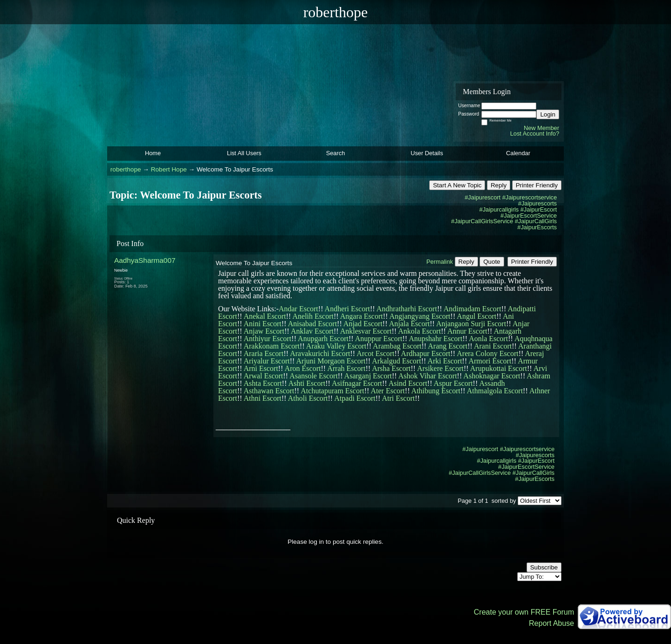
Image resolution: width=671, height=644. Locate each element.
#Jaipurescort (483, 197)
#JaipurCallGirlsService (482, 221)
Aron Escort (303, 368)
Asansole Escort (314, 376)
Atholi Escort (308, 398)
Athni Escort (263, 398)
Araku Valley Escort (336, 346)
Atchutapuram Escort (332, 391)
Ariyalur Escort (267, 361)
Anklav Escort (312, 331)
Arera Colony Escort (487, 353)
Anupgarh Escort (323, 339)
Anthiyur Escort (268, 339)
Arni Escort (261, 368)
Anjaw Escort (264, 331)
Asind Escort (408, 383)
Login (548, 114)
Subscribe (544, 567)
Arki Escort (445, 361)
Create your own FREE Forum (524, 612)
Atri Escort (399, 398)
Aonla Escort (488, 339)
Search (336, 153)
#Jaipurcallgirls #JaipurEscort (518, 209)
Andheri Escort (347, 309)
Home (153, 153)
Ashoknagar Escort (492, 376)
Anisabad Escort (312, 324)
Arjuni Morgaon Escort (331, 361)
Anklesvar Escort (366, 331)
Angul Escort (476, 316)
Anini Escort (263, 324)
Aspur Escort (453, 383)
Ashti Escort (307, 383)
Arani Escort (493, 346)
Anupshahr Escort (435, 339)
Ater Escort (387, 391)
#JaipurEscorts (537, 227)
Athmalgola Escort (495, 391)
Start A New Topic (457, 185)
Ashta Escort (263, 383)
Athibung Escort (436, 391)
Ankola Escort (419, 331)
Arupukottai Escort (499, 368)
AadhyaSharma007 (145, 260)
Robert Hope (169, 169)
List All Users (244, 153)
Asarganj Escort (368, 376)
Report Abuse (551, 623)
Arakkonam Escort (272, 346)
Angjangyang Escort (420, 316)
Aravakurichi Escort (320, 353)
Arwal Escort (264, 376)
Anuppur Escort (379, 339)
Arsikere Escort (440, 368)
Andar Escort (298, 309)
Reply (499, 185)
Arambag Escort (397, 346)
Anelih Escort (313, 316)
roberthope (126, 169)
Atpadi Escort (355, 398)
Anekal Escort (265, 316)
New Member (541, 128)
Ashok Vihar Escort (428, 376)
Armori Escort (490, 361)
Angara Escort (362, 316)
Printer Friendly (537, 185)
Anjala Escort (410, 324)
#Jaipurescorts (537, 203)
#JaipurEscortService (529, 216)
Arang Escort (448, 346)
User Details (427, 153)
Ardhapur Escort (425, 353)
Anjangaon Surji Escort (471, 324)
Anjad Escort (363, 324)
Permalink (440, 262)
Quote (492, 262)
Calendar (518, 153)
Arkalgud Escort (396, 361)
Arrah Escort (346, 368)
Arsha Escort (391, 368)
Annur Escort (467, 331)
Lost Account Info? (535, 134)
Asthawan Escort (269, 391)
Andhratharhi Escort (407, 309)
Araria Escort (264, 353)
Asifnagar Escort (357, 383)
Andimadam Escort (472, 309)
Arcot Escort (375, 353)
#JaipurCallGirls (536, 221)
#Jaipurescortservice (530, 197)
